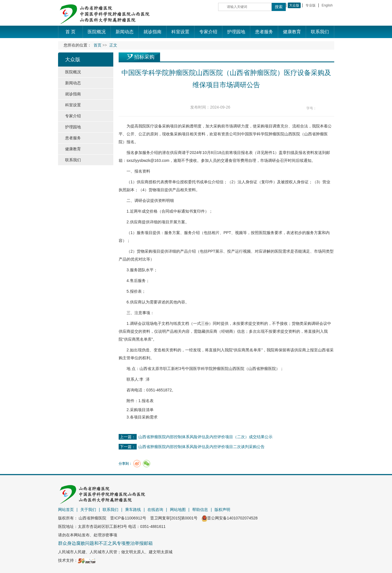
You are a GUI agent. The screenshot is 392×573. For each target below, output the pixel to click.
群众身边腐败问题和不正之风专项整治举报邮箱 (105, 543)
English (327, 5)
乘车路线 (133, 510)
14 (331, 108)
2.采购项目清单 (140, 410)
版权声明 (222, 510)
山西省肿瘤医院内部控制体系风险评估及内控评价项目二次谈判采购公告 (201, 447)
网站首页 (66, 510)
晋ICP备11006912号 (128, 518)
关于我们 (88, 510)
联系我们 (110, 510)
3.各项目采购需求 (142, 417)
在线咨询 (155, 510)
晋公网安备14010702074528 (230, 518)
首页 (98, 45)
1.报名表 (146, 401)
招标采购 (144, 57)
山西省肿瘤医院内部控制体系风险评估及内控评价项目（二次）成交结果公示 (205, 437)
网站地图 (178, 510)
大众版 (294, 5)
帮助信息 (200, 510)
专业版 (311, 5)
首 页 (70, 32)
